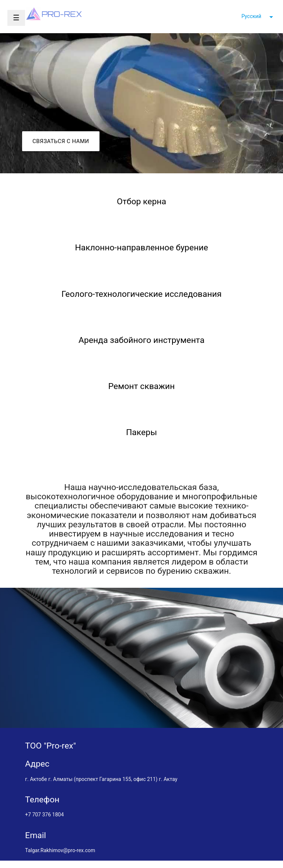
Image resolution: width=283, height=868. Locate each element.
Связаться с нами (61, 141)
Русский (251, 16)
